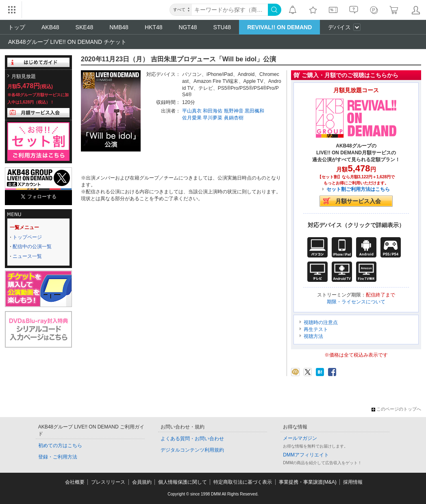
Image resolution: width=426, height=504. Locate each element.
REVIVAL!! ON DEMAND (279, 27)
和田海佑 (213, 111)
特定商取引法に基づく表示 (243, 482)
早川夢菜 (213, 118)
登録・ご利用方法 (58, 457)
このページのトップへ (396, 409)
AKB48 (50, 27)
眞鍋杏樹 (234, 118)
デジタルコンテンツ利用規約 (192, 450)
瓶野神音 (234, 111)
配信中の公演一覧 (32, 247)
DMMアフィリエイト (306, 455)
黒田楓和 (254, 111)
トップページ (27, 237)
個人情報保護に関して (183, 482)
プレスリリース (108, 482)
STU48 (222, 27)
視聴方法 (313, 336)
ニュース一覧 (27, 256)
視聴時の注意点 (321, 322)
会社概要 (75, 482)
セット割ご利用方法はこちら (358, 189)
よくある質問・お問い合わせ (192, 439)
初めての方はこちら (60, 446)
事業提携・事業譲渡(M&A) (308, 482)
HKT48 (154, 27)
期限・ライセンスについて (356, 302)
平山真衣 (192, 111)
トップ (17, 27)
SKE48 (85, 27)
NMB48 (119, 27)
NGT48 (188, 27)
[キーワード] (230, 10)
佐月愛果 (192, 118)
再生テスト (316, 329)
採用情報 (353, 482)
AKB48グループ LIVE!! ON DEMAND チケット (67, 42)
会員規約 (142, 482)
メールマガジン (300, 438)
